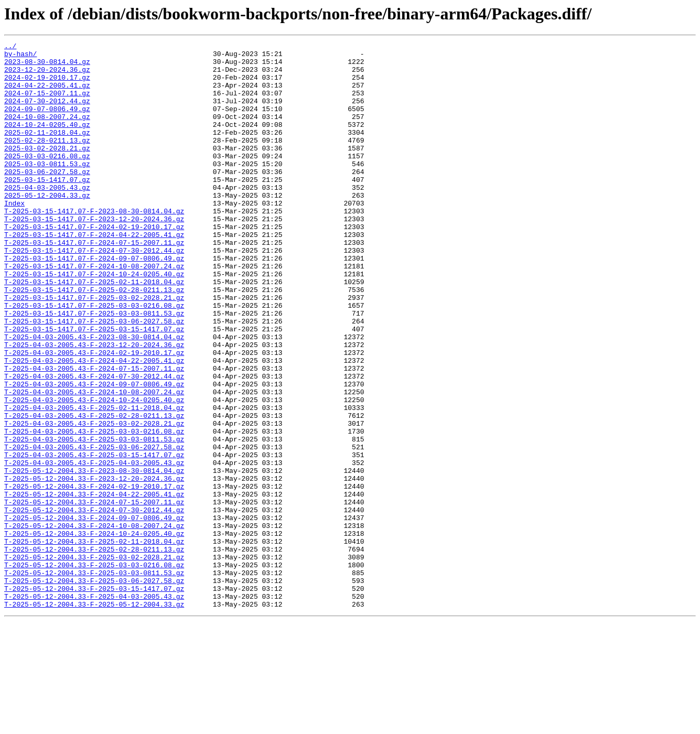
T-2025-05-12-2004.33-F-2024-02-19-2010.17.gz (94, 576)
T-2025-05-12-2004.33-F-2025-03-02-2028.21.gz (94, 661)
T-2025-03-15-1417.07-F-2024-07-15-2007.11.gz (94, 283)
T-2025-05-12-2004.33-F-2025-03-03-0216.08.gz (94, 670)
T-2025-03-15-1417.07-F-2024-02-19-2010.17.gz (94, 264)
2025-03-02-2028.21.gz (47, 170)
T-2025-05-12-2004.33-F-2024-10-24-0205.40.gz (94, 632)
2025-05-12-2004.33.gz (47, 226)
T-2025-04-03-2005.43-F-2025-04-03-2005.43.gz (94, 547)
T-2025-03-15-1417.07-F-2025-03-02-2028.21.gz (94, 349)
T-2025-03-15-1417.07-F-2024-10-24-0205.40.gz (94, 321)
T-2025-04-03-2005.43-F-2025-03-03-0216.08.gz (94, 510)
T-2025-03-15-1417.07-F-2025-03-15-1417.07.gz (94, 387)
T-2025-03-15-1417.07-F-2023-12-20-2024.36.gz (94, 255)
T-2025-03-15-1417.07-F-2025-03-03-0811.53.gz (94, 368)
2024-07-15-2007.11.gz (47, 104)
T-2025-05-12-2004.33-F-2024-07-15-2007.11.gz (94, 595)
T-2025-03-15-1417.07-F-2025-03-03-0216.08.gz (94, 359)
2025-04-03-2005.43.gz (47, 217)
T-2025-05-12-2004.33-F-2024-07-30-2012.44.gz (94, 604)
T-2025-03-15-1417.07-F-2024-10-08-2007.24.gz (94, 311)
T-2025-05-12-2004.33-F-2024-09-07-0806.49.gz (94, 613)
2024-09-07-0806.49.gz (47, 123)
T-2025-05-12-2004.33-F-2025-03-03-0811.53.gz (94, 679)
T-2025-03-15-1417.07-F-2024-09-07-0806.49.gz (94, 302)
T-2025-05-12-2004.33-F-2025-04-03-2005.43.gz (94, 708)
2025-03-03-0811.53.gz (47, 189)
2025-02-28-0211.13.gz (47, 160)
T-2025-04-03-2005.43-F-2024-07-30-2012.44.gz (94, 444)
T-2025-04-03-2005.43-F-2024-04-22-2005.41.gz (94, 425)
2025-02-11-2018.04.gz (47, 151)
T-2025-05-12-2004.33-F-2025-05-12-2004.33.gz (94, 717)
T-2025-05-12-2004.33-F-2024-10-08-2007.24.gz (94, 623)
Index (14, 236)
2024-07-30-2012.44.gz (47, 113)
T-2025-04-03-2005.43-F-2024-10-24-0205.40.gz (94, 472)
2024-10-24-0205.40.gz (47, 142)
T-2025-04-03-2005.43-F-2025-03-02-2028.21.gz (94, 500)
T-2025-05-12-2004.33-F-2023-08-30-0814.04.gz (94, 557)
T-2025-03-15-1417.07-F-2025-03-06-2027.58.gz (94, 377)
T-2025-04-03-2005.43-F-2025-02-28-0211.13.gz (94, 491)
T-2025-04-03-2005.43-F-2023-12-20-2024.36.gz (94, 406)
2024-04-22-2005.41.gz (47, 94)
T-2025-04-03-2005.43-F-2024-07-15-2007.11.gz (94, 434)
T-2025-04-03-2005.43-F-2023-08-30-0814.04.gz (94, 396)
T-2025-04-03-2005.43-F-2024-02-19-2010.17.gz (94, 415)
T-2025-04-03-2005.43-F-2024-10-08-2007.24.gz (94, 462)
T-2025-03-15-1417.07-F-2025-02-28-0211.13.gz (94, 340)
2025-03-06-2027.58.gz (47, 198)
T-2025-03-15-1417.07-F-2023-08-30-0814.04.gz (94, 245)
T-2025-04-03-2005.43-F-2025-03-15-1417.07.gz (94, 538)
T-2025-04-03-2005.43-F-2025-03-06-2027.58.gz (94, 528)
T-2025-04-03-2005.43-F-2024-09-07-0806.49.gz (94, 453)
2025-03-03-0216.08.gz (47, 179)
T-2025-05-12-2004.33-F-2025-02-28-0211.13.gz (94, 651)
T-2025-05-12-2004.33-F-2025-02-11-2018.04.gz (94, 642)
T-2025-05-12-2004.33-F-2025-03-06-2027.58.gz (94, 689)
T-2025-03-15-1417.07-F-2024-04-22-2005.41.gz (94, 274)
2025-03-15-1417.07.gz (47, 208)
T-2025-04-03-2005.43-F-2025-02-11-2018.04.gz (94, 481)
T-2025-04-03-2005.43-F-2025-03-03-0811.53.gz (94, 519)
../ (10, 47)
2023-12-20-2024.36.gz (47, 75)
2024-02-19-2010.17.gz (47, 85)
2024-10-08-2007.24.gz (47, 132)
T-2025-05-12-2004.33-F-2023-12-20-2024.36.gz (94, 566)
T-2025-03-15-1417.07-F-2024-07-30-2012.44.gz (94, 293)
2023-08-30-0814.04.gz (47, 66)
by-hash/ (20, 57)
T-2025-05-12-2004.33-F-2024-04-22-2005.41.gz (94, 585)
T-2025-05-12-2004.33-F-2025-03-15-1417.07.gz (94, 698)
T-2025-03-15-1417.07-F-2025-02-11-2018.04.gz (94, 330)
